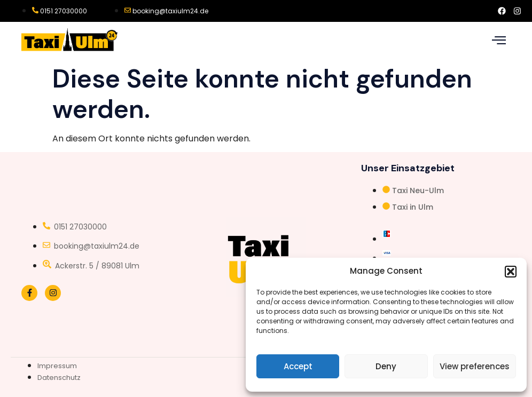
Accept (298, 366)
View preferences (475, 366)
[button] (511, 272)
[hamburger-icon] (499, 41)
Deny (386, 366)
